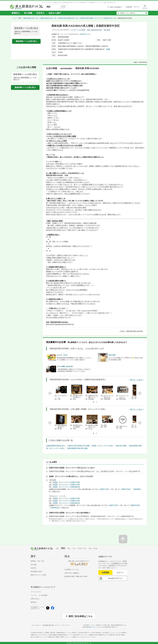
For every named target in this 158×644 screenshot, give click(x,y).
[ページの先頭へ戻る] (123, 539)
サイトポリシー (36, 625)
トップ (14, 18)
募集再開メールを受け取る (26, 41)
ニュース (34, 595)
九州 (74, 548)
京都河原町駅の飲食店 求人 (56, 446)
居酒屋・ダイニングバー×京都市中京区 (66, 485)
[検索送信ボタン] (146, 13)
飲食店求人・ (105, 633)
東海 (69, 548)
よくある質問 (43, 595)
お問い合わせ (35, 599)
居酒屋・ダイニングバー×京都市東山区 (66, 487)
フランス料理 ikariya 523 (65, 366)
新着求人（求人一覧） (38, 561)
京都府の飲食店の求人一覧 (48, 18)
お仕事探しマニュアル (72, 570)
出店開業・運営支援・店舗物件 (57, 633)
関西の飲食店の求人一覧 (31, 18)
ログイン (120, 572)
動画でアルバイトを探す (39, 575)
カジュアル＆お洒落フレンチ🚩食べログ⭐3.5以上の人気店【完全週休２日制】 (126, 359)
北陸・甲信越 (93, 548)
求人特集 (28, 13)
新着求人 (16, 13)
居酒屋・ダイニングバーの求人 (102, 446)
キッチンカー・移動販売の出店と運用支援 (94, 635)
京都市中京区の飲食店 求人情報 (78, 446)
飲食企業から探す (36, 571)
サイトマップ (66, 625)
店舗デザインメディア (45, 637)
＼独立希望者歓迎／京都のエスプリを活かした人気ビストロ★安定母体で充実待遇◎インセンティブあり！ (74, 370)
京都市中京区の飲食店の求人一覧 (68, 18)
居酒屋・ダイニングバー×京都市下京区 (66, 482)
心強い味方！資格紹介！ (72, 573)
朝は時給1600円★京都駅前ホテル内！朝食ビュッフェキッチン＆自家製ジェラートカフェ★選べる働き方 (74, 359)
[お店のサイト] (85, 34)
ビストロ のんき (62, 355)
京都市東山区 (55, 508)
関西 (20, 18)
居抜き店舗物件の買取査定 (64, 635)
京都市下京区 (104, 489)
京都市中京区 (126, 489)
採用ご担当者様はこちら (81, 616)
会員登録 (105, 572)
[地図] (108, 49)
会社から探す (55, 13)
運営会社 (34, 602)
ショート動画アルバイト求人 (82, 637)
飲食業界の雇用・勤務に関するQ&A (76, 576)
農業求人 (61, 637)
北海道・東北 (82, 548)
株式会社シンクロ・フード (93, 627)
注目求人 (40, 13)
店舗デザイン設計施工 (83, 633)
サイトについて (36, 592)
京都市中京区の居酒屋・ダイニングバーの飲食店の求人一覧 (98, 18)
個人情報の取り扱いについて (51, 625)
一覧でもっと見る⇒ (136, 380)
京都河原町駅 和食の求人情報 (77, 448)
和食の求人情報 (121, 446)
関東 (57, 548)
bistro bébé (112, 355)
